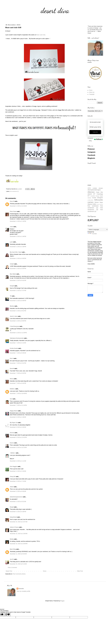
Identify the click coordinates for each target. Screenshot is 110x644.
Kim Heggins (14, 467)
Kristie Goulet (14, 348)
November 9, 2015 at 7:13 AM (18, 481)
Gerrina (12, 433)
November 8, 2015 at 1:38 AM (18, 417)
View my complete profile (23, 591)
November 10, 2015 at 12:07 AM (19, 522)
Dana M (12, 201)
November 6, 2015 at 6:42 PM (18, 280)
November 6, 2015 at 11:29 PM (18, 333)
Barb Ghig (13, 549)
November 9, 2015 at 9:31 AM (18, 502)
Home (45, 571)
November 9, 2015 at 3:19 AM (18, 471)
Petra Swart (13, 212)
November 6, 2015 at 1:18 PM (18, 221)
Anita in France (14, 527)
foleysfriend (13, 517)
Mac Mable (13, 274)
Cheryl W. (13, 477)
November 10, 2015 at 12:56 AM (19, 534)
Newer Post (9, 571)
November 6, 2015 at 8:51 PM (18, 311)
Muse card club (41, 35)
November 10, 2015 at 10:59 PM (19, 544)
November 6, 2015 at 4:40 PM (18, 258)
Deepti (12, 507)
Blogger (62, 601)
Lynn (11, 242)
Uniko (94, 204)
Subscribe (95, 132)
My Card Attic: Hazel (16, 252)
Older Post (80, 571)
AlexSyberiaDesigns (94, 190)
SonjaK (12, 286)
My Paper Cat (14, 423)
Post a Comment (12, 568)
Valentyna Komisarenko (17, 338)
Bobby (12, 539)
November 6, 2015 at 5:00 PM (18, 269)
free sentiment (93, 206)
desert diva (55, 11)
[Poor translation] (7, 615)
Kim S (12, 358)
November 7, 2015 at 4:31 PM (18, 363)
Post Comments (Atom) (19, 574)
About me (92, 92)
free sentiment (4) (95, 210)
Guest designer (98, 198)
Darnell (12, 369)
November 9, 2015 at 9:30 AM (18, 491)
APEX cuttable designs (95, 188)
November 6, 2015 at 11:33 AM (18, 206)
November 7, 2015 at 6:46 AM (18, 353)
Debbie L (12, 389)
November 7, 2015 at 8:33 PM (18, 373)
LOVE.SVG (90, 200)
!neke (11, 227)
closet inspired (100, 204)
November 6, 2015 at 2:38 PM (18, 247)
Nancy (12, 379)
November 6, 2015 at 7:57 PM (18, 291)
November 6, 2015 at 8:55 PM (18, 321)
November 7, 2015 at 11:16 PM (18, 405)
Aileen (12, 487)
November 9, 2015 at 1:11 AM (18, 461)
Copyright (92, 94)
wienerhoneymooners (16, 497)
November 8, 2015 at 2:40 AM (18, 427)
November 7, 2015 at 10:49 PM (18, 393)
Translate (92, 234)
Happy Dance (14, 411)
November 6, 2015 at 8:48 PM (18, 301)
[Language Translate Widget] (98, 229)
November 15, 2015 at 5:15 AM (18, 564)
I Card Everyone (15, 326)
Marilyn (12, 306)
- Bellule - (13, 453)
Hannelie (21, 589)
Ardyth (12, 264)
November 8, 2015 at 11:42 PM (18, 437)
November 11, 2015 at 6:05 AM (18, 554)
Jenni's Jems (14, 316)
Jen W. (12, 559)
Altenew (91, 192)
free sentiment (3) (14, 191)
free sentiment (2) (95, 207)
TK (11, 296)
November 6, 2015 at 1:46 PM (18, 236)
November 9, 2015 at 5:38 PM (18, 512)
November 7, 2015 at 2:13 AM (18, 343)
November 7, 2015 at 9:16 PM (18, 383)
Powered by (95, 139)
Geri (11, 399)
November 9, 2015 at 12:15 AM (18, 447)
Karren (12, 443)
